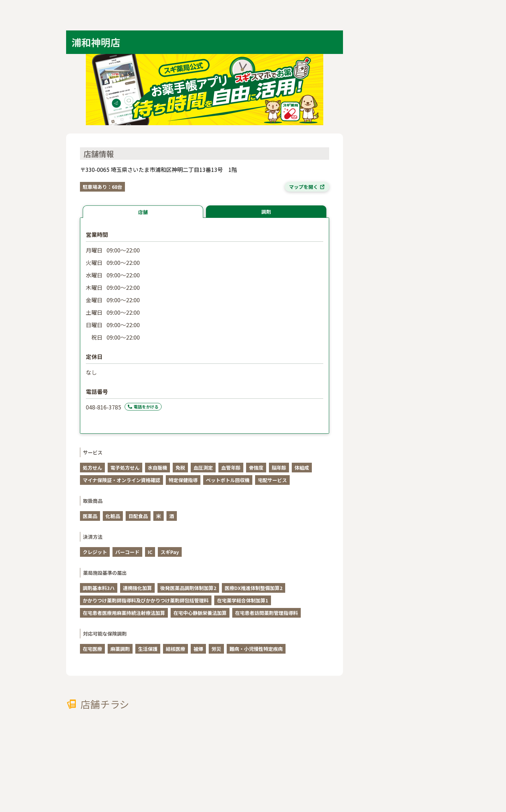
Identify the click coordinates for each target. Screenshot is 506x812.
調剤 (266, 212)
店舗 (143, 212)
